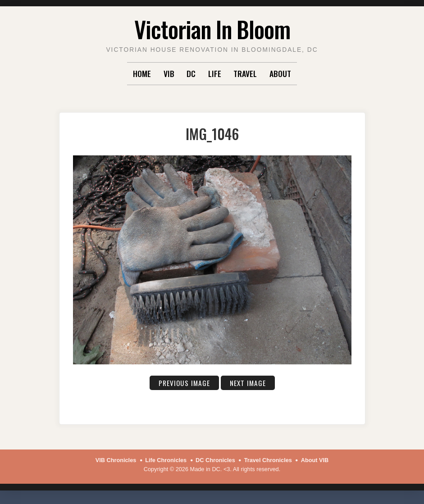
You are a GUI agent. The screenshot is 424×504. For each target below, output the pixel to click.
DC (191, 73)
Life (215, 73)
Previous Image (184, 383)
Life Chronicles (166, 460)
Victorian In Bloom (212, 29)
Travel (245, 73)
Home (142, 73)
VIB (169, 73)
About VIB (315, 460)
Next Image (248, 383)
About (280, 73)
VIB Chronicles (116, 460)
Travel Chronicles (268, 460)
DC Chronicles (215, 460)
